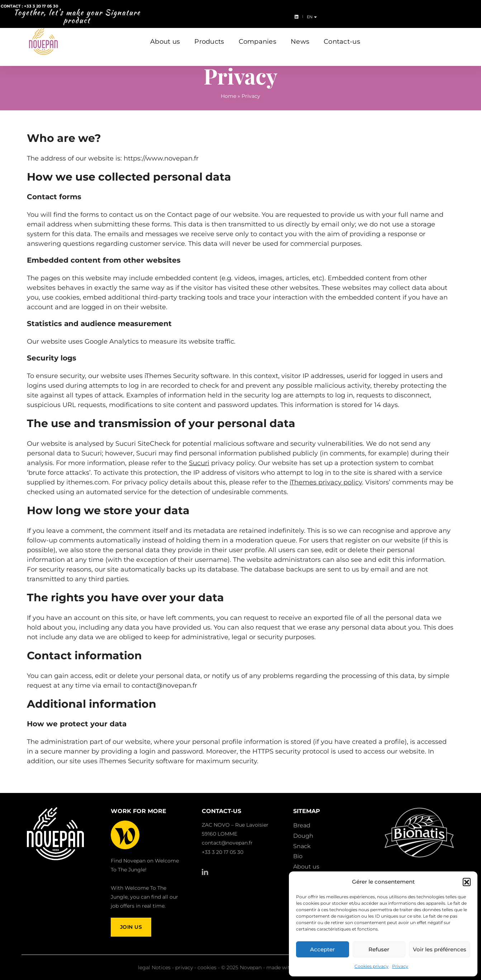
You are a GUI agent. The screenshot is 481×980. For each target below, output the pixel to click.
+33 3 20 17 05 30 (223, 852)
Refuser (379, 949)
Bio (298, 856)
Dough (303, 836)
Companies (258, 35)
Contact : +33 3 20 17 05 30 (34, 11)
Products (209, 35)
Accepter (322, 949)
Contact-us (342, 35)
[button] (467, 882)
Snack (302, 846)
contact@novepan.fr (227, 843)
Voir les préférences (440, 949)
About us (165, 35)
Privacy (400, 966)
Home (228, 96)
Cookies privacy (372, 966)
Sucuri (199, 463)
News (300, 35)
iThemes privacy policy (326, 482)
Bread (302, 825)
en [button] (469, 12)
